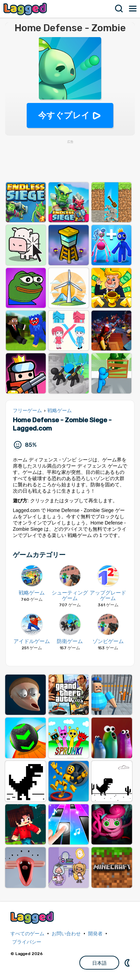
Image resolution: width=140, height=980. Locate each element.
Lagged (26, 9)
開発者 (95, 934)
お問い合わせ (66, 934)
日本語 (99, 963)
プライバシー (27, 942)
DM (128, 963)
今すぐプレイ (64, 115)
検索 (119, 9)
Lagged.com (33, 917)
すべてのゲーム (27, 934)
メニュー (133, 9)
